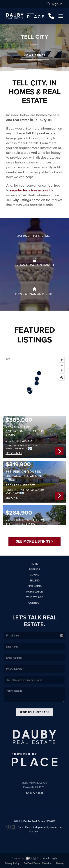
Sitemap (60, 863)
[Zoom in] (62, 360)
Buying (35, 578)
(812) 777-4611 (34, 796)
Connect (34, 606)
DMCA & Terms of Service (38, 863)
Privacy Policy (12, 863)
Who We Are (35, 600)
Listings (34, 572)
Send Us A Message (34, 715)
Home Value (34, 595)
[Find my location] (62, 378)
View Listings (34, 55)
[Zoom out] (62, 365)
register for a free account (30, 190)
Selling (35, 583)
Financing (35, 589)
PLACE (51, 824)
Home (34, 567)
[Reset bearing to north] (62, 371)
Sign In (54, 4)
